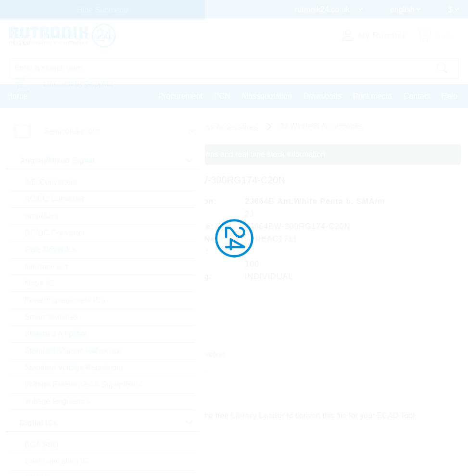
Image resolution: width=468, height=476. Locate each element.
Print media (373, 96)
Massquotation (267, 96)
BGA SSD (41, 444)
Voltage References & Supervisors (83, 384)
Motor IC (39, 283)
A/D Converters (51, 182)
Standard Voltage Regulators (74, 367)
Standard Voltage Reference (73, 351)
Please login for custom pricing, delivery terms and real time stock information (194, 154)
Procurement (180, 96)
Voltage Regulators (57, 401)
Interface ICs (46, 266)
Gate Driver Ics (50, 250)
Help (449, 96)
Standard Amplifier (56, 334)
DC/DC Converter (55, 233)
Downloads (323, 96)
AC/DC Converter (54, 199)
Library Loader (258, 416)
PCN (222, 96)
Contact (417, 96)
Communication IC (56, 461)
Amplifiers (41, 216)
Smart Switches (51, 317)
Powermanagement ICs (65, 300)
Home (18, 96)
